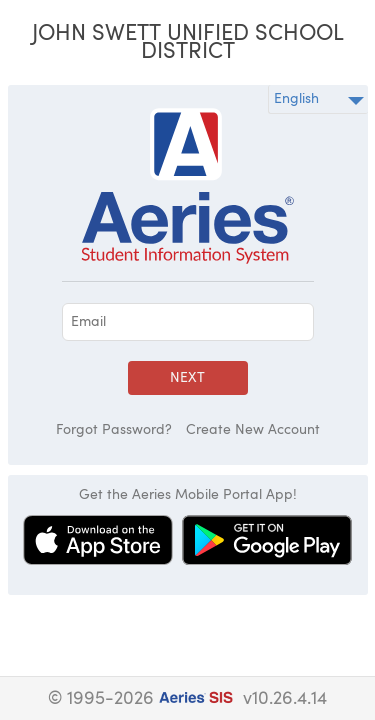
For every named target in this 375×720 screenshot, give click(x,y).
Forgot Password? (114, 430)
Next (187, 378)
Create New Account (253, 430)
